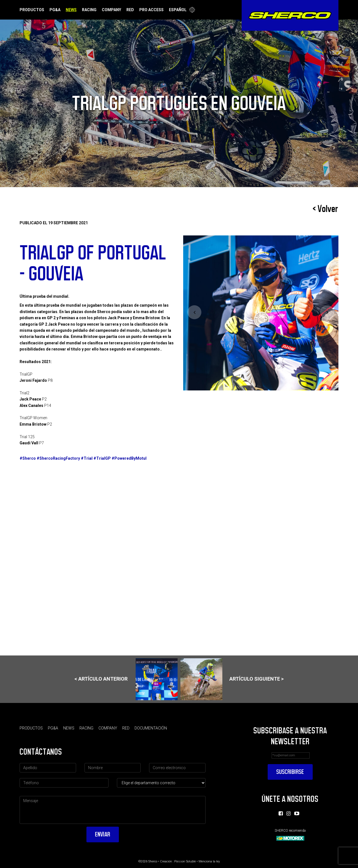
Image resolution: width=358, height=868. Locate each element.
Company (111, 10)
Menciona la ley (209, 861)
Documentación (151, 728)
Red (130, 10)
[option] (261, 313)
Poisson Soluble (185, 861)
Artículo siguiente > (232, 679)
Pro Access (151, 10)
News (71, 10)
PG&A (55, 10)
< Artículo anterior (126, 679)
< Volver (326, 209)
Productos (32, 10)
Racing (89, 10)
